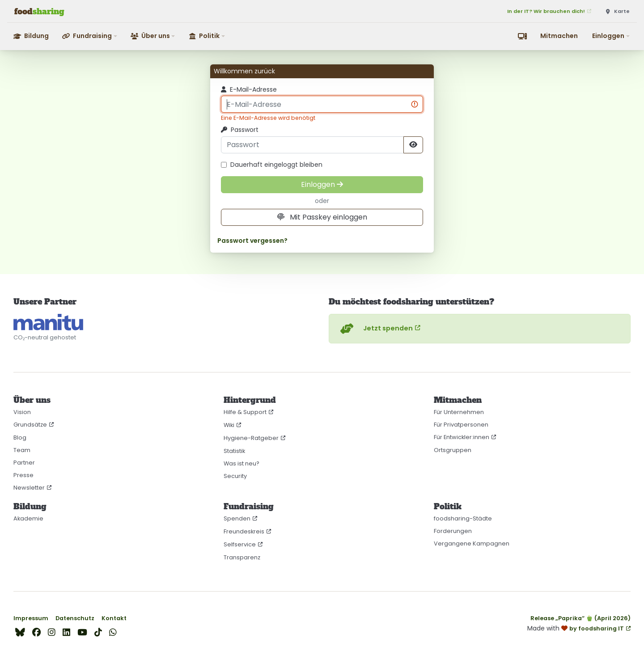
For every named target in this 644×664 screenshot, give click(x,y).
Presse (23, 475)
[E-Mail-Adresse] (322, 104)
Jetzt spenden (375, 329)
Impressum (31, 618)
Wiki (229, 425)
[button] (90, 36)
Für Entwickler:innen (462, 437)
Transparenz (242, 557)
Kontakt (114, 618)
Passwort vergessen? (252, 241)
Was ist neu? (241, 463)
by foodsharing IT (597, 628)
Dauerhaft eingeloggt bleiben (272, 165)
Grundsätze (30, 425)
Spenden (237, 518)
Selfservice (240, 544)
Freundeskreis (244, 531)
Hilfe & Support (245, 412)
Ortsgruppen (453, 450)
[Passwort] (312, 145)
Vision (22, 412)
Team (22, 450)
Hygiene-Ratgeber (251, 438)
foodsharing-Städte (463, 518)
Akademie (28, 518)
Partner (24, 463)
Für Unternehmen (459, 412)
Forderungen (453, 531)
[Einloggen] (322, 185)
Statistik (234, 451)
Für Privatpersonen (461, 425)
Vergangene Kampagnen (472, 543)
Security (235, 476)
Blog (20, 438)
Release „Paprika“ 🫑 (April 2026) (580, 618)
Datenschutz (75, 618)
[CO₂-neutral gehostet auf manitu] (48, 322)
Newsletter (29, 488)
